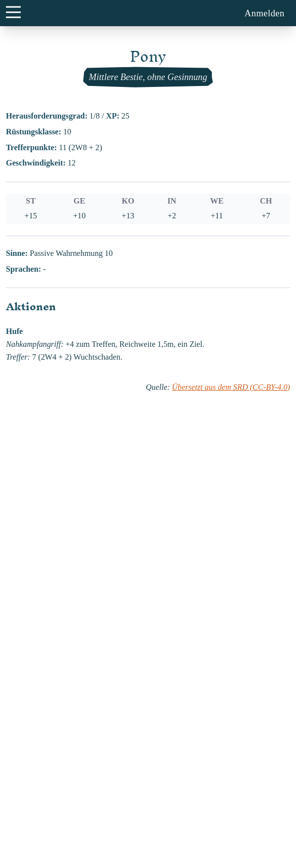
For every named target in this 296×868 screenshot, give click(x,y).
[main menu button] (13, 12)
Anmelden (265, 13)
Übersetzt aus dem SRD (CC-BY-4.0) (231, 387)
